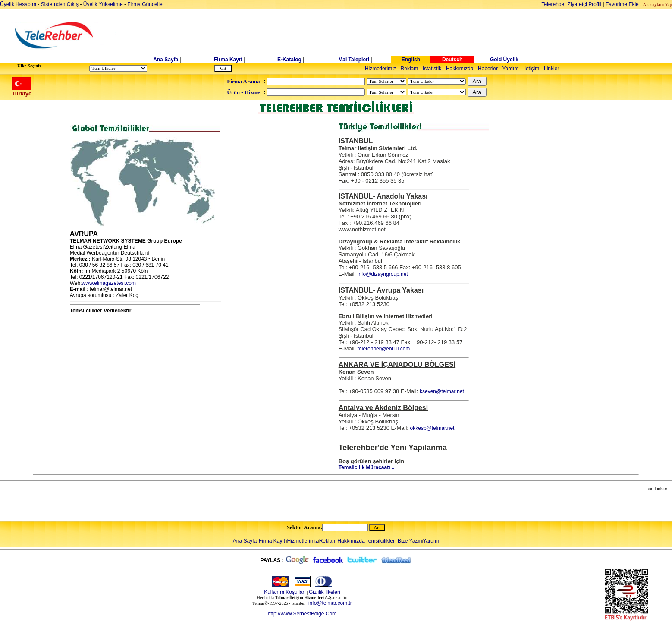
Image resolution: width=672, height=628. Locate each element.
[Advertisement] (402, 35)
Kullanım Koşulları (285, 592)
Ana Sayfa (166, 60)
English (411, 60)
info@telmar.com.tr (330, 603)
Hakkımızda (460, 69)
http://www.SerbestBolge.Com (302, 614)
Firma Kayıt (228, 60)
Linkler (551, 69)
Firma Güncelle (145, 4)
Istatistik (432, 69)
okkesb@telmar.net (432, 428)
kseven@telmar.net (442, 391)
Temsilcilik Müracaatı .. (367, 467)
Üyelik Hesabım (18, 4)
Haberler (488, 69)
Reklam (410, 69)
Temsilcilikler (380, 541)
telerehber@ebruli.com (384, 349)
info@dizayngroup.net (383, 274)
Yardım (510, 69)
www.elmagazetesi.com (109, 283)
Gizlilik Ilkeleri (325, 592)
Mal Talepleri (354, 60)
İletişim (531, 69)
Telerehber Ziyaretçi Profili (572, 4)
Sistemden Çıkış (60, 4)
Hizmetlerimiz (380, 69)
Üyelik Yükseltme (103, 4)
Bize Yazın (410, 541)
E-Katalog (289, 60)
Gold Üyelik (504, 60)
